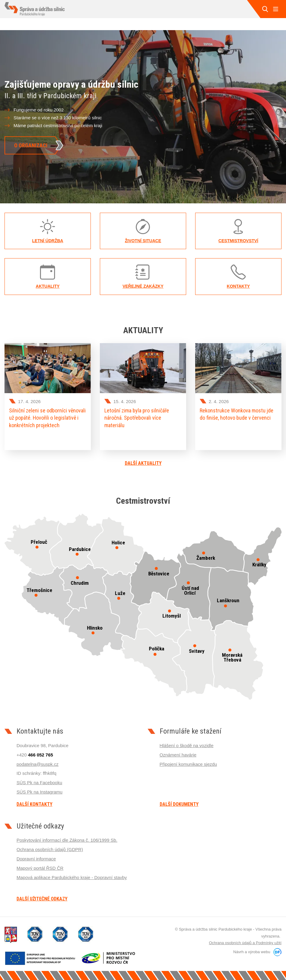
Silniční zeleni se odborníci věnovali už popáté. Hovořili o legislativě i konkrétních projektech (47, 418)
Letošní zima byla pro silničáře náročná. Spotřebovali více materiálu (137, 418)
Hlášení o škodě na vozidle (187, 745)
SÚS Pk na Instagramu (40, 792)
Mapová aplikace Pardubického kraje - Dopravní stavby (72, 877)
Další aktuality (143, 463)
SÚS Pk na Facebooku (39, 783)
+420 (35, 755)
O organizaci (31, 145)
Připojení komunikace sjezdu (188, 764)
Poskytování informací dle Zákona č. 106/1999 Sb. (67, 840)
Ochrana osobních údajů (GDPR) (50, 849)
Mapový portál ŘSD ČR (40, 868)
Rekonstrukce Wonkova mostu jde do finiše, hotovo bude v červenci (237, 414)
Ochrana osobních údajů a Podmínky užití (245, 943)
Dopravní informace (36, 859)
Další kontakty (34, 804)
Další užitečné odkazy (42, 899)
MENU (275, 9)
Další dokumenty (179, 804)
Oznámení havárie (178, 755)
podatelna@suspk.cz (37, 764)
